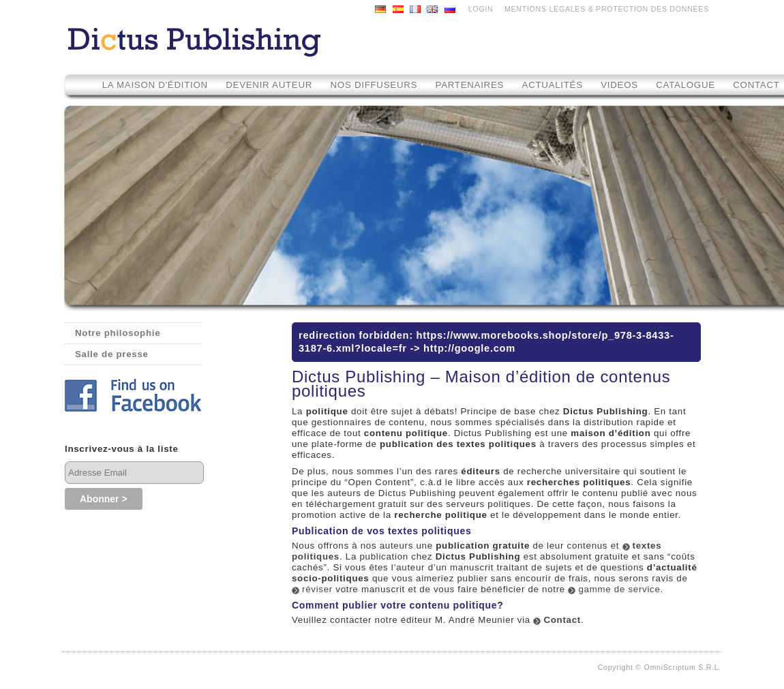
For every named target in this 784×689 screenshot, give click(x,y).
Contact (562, 620)
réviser (317, 589)
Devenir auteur (269, 85)
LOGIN (481, 9)
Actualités (553, 85)
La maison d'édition (155, 85)
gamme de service (619, 589)
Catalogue (685, 85)
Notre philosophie (118, 333)
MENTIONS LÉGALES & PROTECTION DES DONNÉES (607, 9)
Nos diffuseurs (374, 85)
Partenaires (470, 85)
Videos (621, 85)
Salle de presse (112, 354)
